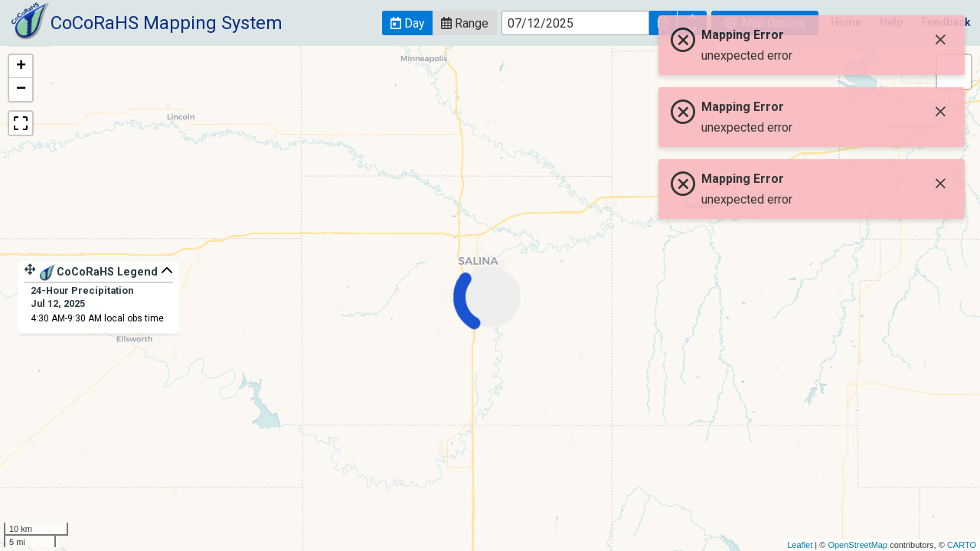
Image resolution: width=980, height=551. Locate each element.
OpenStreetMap (857, 545)
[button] (407, 23)
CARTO (962, 545)
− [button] (21, 90)
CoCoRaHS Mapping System (167, 23)
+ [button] (21, 67)
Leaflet (800, 545)
